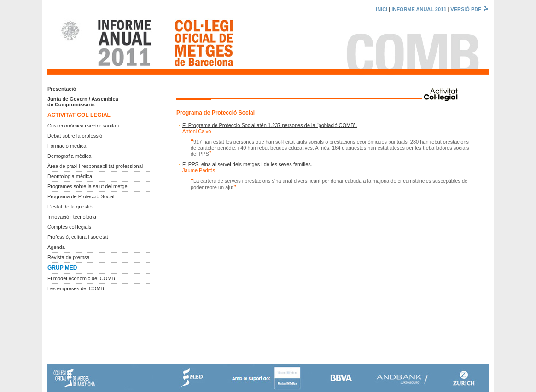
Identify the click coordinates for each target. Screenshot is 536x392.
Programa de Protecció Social (81, 196)
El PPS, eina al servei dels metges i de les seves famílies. (247, 164)
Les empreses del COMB (76, 288)
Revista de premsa (69, 257)
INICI (382, 9)
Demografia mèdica (69, 156)
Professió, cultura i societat (78, 237)
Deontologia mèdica (70, 176)
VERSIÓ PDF (470, 9)
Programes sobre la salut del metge (87, 186)
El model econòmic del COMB (81, 278)
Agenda (56, 247)
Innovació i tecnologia (72, 217)
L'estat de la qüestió (70, 207)
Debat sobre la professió (75, 136)
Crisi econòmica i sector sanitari (83, 126)
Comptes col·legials (69, 227)
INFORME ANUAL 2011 (419, 9)
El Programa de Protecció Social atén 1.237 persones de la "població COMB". (270, 125)
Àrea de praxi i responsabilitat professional (95, 166)
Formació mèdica (67, 146)
